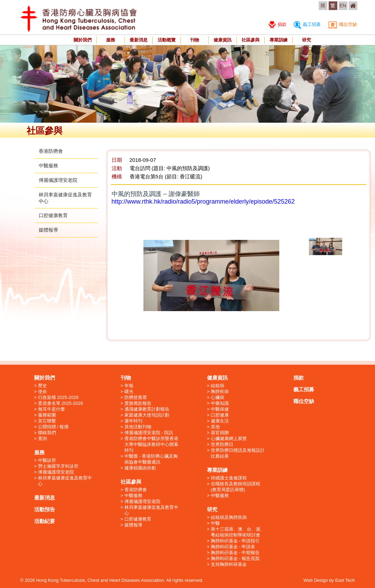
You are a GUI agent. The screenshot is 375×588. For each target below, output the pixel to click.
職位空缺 (343, 24)
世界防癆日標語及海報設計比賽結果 (238, 453)
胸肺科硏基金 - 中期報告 (235, 553)
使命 (43, 391)
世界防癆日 (222, 444)
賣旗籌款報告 (138, 403)
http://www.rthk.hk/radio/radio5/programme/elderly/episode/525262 (203, 202)
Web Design (316, 580)
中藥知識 (220, 403)
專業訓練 (279, 40)
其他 (215, 427)
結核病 (218, 386)
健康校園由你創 (140, 468)
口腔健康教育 (53, 215)
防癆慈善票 (136, 397)
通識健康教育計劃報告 (147, 409)
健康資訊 (223, 40)
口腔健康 (220, 415)
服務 (111, 40)
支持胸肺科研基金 (229, 564)
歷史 (43, 386)
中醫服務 (48, 166)
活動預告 (45, 509)
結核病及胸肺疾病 (229, 517)
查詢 (43, 438)
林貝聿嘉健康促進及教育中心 (65, 481)
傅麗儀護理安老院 (58, 180)
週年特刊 (133, 421)
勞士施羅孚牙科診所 (58, 466)
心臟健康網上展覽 (229, 438)
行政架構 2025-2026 (58, 397)
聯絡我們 (47, 433)
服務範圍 (47, 415)
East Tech (345, 580)
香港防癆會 (51, 151)
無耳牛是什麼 (51, 409)
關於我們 (83, 40)
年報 (129, 386)
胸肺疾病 (220, 391)
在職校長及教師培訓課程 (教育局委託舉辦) (236, 487)
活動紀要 (45, 521)
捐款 (278, 24)
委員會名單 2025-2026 (61, 403)
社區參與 (251, 40)
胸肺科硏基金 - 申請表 (233, 547)
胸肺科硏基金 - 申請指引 (235, 541)
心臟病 (218, 397)
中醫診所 (47, 460)
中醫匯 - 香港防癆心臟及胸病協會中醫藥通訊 (151, 459)
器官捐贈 (220, 433)
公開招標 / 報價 (53, 427)
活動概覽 (167, 40)
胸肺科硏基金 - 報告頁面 (235, 558)
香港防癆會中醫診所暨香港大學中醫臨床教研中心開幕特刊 (151, 444)
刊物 (195, 40)
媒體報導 (48, 230)
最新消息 (139, 40)
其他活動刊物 (138, 427)
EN (343, 6)
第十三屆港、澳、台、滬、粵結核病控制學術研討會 (238, 532)
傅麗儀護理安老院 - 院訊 (149, 433)
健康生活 (220, 421)
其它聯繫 (47, 421)
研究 (307, 40)
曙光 (129, 391)
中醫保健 (220, 409)
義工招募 (307, 24)
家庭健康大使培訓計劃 (147, 415)
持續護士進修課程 (229, 478)
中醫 (215, 523)
